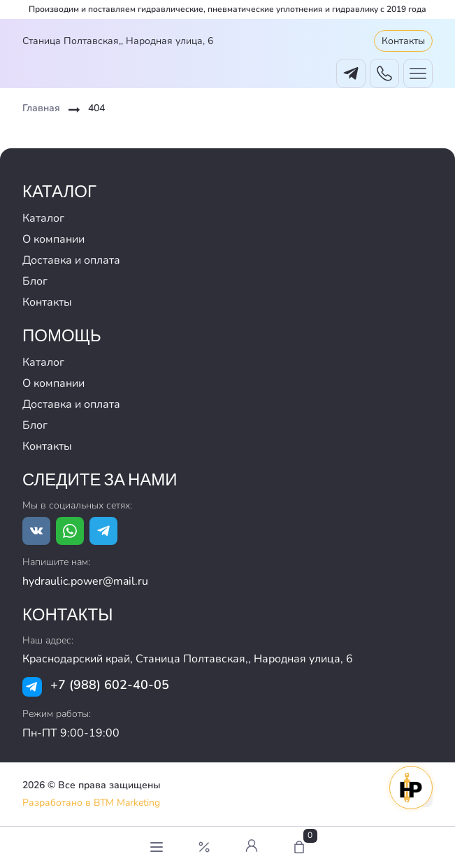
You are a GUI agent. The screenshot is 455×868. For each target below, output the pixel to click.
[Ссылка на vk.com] (36, 531)
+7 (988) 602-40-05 (110, 685)
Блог (35, 281)
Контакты (403, 41)
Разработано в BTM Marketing (91, 803)
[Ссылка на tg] (103, 531)
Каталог (43, 218)
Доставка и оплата (71, 260)
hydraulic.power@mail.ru (85, 581)
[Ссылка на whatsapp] (70, 531)
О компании (53, 239)
